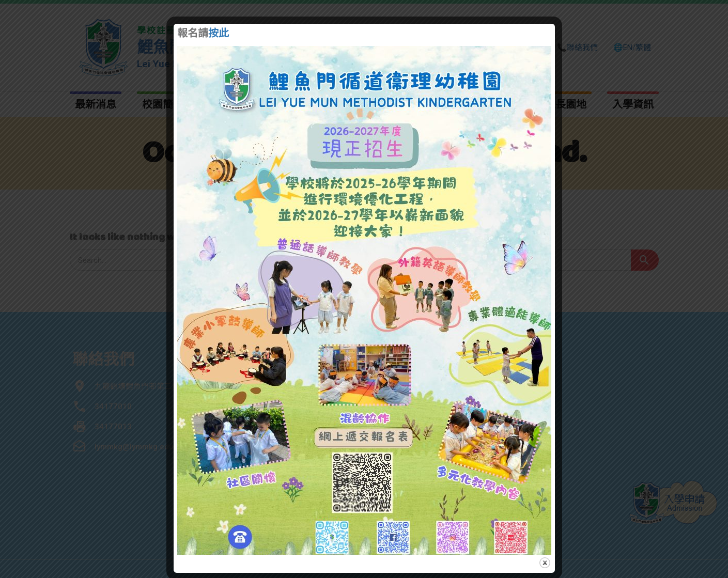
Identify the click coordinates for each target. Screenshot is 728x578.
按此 (219, 34)
